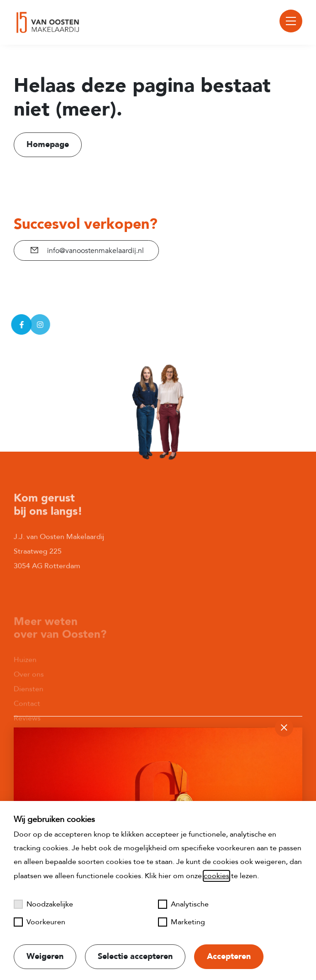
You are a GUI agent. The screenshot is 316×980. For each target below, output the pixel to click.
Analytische (183, 904)
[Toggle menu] (291, 21)
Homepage (48, 145)
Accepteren (229, 956)
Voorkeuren (39, 922)
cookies (216, 876)
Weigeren (45, 956)
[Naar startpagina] (47, 22)
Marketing (182, 922)
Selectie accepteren (135, 956)
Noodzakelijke (43, 904)
